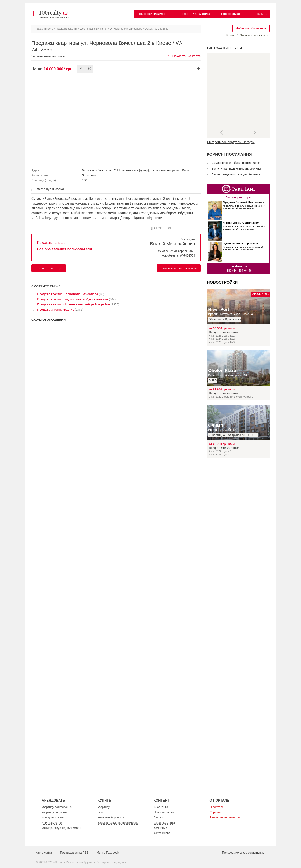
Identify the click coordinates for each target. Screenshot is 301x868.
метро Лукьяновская (51, 189)
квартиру (104, 807)
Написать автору (49, 268)
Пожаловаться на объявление (179, 268)
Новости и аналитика (195, 14)
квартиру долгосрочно (57, 807)
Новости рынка (164, 812)
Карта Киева (162, 833)
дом (100, 812)
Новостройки (230, 14)
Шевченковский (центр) (133, 170)
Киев (185, 170)
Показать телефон (52, 243)
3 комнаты (89, 175)
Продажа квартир (66, 29)
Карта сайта (44, 853)
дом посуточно (52, 823)
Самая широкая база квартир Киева (236, 163)
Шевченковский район (94, 29)
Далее (254, 132)
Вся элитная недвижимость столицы (236, 169)
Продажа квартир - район (73, 304)
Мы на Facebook (108, 853)
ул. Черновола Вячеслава (126, 29)
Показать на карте (187, 56)
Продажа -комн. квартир (56, 309)
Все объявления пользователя (64, 249)
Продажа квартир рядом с (73, 299)
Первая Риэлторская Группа (74, 862)
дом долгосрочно (53, 817)
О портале (217, 807)
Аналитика (161, 807)
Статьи (158, 817)
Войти (230, 35)
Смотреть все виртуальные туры (231, 142)
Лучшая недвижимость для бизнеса (236, 174)
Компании (160, 828)
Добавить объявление (251, 28)
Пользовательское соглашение (243, 853)
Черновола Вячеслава (97, 170)
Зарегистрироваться (254, 35)
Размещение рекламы (224, 817)
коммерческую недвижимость (62, 828)
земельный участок (111, 817)
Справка (215, 812)
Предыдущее (223, 132)
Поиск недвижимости (153, 14)
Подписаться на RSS (74, 853)
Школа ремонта (164, 823)
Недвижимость (44, 29)
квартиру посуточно (55, 812)
